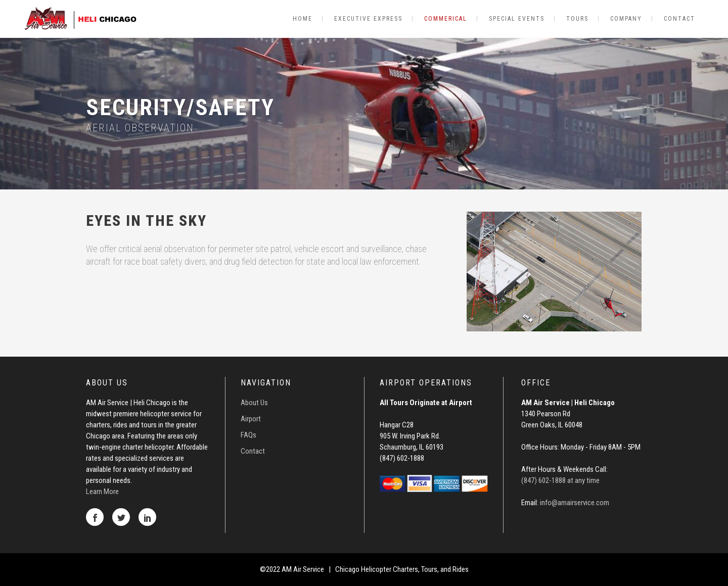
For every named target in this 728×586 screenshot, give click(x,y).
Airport (251, 419)
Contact (253, 451)
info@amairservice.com (575, 503)
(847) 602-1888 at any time (560, 480)
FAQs (248, 435)
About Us (254, 403)
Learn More (102, 492)
